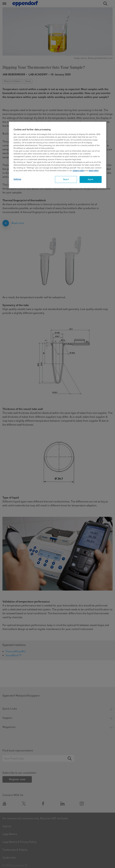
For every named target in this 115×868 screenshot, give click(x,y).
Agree (91, 179)
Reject (66, 179)
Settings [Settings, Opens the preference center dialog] (17, 179)
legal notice (94, 171)
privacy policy (79, 171)
